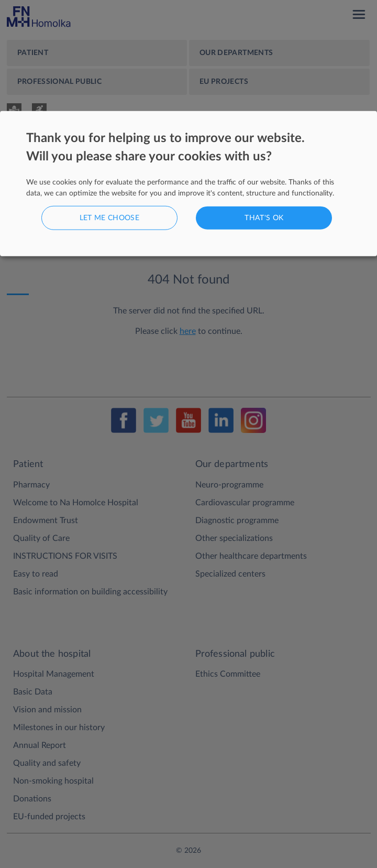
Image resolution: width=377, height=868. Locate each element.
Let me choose (109, 218)
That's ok (264, 218)
